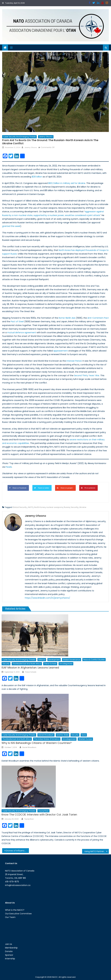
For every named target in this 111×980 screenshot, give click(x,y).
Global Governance (72, 660)
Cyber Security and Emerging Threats (19, 137)
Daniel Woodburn (46, 735)
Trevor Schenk (50, 664)
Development (54, 660)
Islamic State (63, 735)
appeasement (61, 351)
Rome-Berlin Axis (67, 318)
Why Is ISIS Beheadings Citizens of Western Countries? (37, 743)
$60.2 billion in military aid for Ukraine (67, 183)
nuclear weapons (55, 507)
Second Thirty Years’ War (86, 375)
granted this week (11, 226)
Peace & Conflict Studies (94, 660)
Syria (84, 735)
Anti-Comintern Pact (98, 318)
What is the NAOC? (15, 910)
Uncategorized (66, 664)
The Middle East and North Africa (27, 664)
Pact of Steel (17, 322)
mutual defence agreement (22, 333)
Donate (9, 951)
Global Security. (20, 507)
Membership (11, 948)
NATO (31, 507)
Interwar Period (74, 361)
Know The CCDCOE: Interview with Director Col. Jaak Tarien (39, 815)
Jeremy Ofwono (46, 137)
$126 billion (37, 177)
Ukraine (83, 507)
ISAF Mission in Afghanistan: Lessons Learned (30, 668)
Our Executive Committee (18, 914)
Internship (10, 959)
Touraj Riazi (43, 811)
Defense (42, 660)
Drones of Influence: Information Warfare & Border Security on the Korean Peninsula (17, 851)
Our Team (10, 917)
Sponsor (9, 955)
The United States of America (47, 739)
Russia (67, 507)
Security (74, 507)
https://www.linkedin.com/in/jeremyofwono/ (47, 598)
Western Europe (85, 739)
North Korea (40, 507)
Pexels (9, 467)
